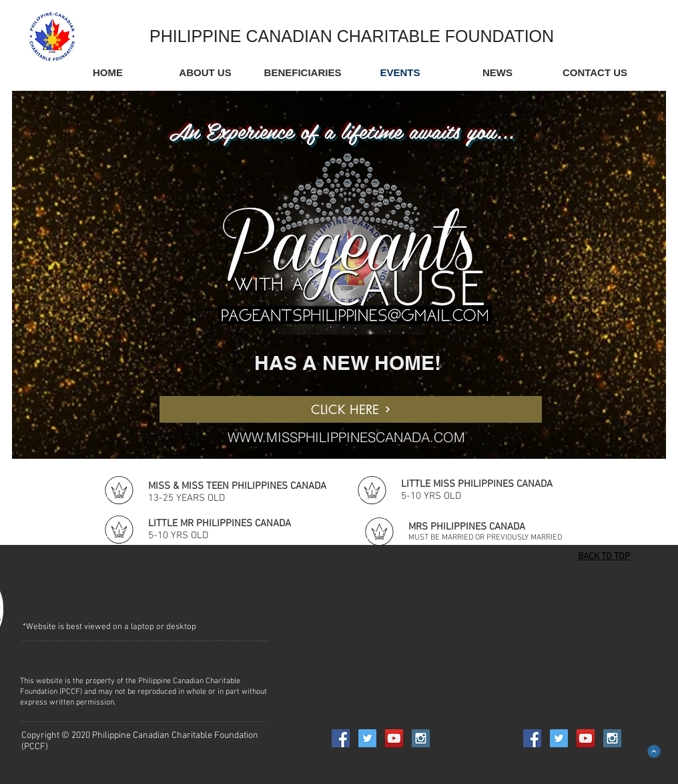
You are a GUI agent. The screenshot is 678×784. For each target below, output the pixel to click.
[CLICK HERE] (351, 409)
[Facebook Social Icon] (341, 738)
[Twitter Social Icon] (367, 738)
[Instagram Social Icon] (421, 738)
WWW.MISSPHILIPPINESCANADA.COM (346, 437)
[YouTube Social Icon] (394, 738)
